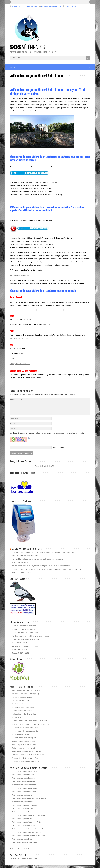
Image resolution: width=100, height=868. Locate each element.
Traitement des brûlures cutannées (25, 761)
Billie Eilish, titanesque (20, 565)
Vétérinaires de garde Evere (22, 805)
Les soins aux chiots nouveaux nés (25, 734)
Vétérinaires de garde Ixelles (22, 812)
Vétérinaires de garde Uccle (22, 822)
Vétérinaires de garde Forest (22, 815)
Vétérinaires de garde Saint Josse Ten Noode (29, 818)
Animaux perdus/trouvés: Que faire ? (25, 649)
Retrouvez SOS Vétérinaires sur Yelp (23, 862)
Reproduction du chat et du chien (24, 744)
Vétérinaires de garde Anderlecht (24, 788)
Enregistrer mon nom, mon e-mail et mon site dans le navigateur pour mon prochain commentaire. (49, 436)
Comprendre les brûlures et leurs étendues (28, 758)
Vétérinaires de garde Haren (22, 842)
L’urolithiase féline (18, 707)
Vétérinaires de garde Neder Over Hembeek (28, 839)
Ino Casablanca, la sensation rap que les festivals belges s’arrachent (37, 562)
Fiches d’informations (20, 653)
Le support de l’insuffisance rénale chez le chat (29, 724)
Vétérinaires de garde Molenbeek (24, 795)
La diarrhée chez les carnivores (23, 710)
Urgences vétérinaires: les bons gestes (26, 754)
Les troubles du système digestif (24, 741)
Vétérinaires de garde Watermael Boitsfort (27, 825)
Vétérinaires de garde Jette (22, 798)
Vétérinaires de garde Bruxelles (23, 781)
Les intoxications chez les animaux (25, 636)
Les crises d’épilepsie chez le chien (25, 731)
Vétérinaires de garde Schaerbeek (24, 774)
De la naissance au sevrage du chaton (26, 693)
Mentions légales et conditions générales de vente (30, 639)
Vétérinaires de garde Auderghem (24, 829)
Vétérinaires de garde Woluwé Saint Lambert (28, 832)
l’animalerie (46, 325)
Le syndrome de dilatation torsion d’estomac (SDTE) (31, 727)
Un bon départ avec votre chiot (23, 751)
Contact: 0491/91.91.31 (20, 656)
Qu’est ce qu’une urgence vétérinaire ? (26, 642)
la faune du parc (67, 335)
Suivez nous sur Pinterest (19, 851)
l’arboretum (27, 319)
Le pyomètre (16, 721)
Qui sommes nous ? (19, 646)
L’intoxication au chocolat (21, 704)
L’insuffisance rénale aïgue (22, 700)
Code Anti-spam (58, 451)
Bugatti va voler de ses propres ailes (25, 559)
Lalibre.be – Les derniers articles (27, 551)
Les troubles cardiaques (21, 737)
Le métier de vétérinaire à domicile (25, 632)
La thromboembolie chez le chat (24, 717)
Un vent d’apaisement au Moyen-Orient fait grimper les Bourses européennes (41, 569)
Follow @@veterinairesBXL (45, 469)
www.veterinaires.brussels (19, 275)
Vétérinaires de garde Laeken (23, 778)
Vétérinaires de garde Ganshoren (24, 808)
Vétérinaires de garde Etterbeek (24, 785)
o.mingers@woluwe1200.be (20, 364)
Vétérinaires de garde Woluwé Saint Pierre (28, 835)
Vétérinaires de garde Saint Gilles (24, 846)
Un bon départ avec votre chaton (24, 748)
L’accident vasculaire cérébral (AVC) (25, 697)
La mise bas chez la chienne (22, 714)
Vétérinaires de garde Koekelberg (24, 791)
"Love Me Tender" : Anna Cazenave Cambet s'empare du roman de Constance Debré (44, 555)
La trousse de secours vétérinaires (25, 629)
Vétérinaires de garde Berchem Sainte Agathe (29, 801)
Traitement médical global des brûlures (26, 765)
